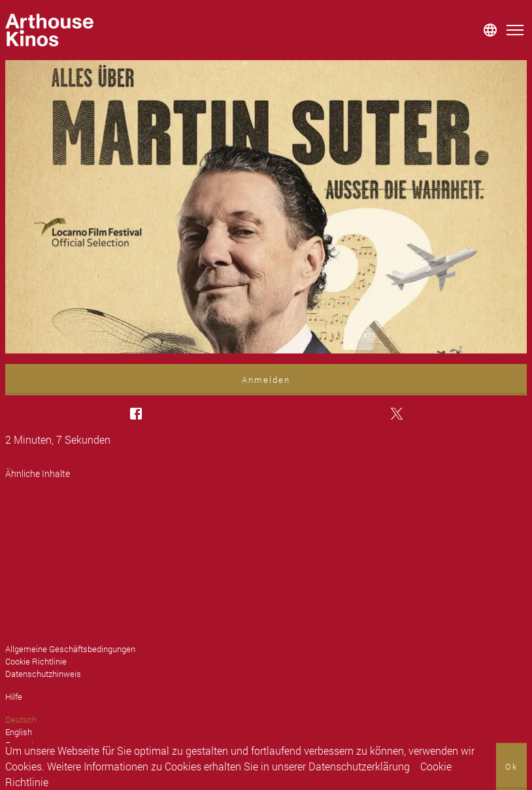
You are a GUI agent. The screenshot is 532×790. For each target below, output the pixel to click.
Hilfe (14, 697)
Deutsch (21, 719)
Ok (511, 766)
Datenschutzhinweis (43, 674)
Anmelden (266, 380)
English (19, 732)
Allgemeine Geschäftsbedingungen (70, 649)
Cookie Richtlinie (36, 661)
